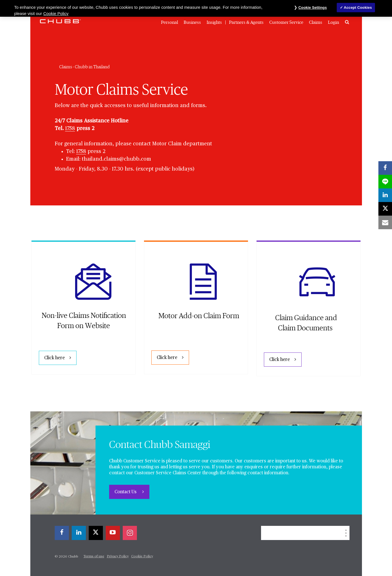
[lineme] (385, 182)
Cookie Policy (142, 556)
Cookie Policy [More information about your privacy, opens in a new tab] (56, 14)
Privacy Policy (118, 556)
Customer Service (286, 22)
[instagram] (130, 533)
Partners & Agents (246, 22)
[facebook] (62, 533)
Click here (55, 358)
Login (333, 22)
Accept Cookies (358, 8)
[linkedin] (79, 533)
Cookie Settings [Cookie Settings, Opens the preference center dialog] (313, 8)
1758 (70, 129)
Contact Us (126, 492)
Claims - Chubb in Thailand (84, 67)
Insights (214, 22)
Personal (169, 22)
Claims (316, 22)
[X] (96, 533)
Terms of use (94, 556)
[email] (385, 222)
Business (192, 22)
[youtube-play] (113, 533)
